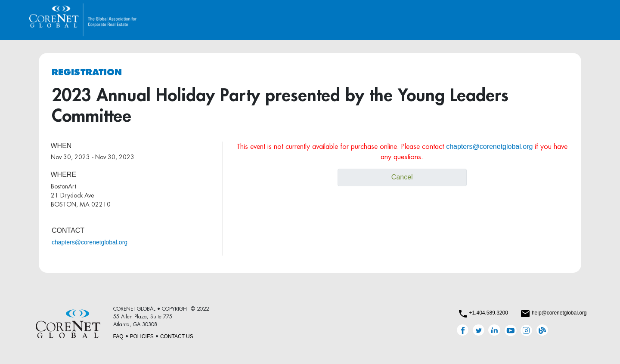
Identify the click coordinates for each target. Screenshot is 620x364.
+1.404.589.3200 (488, 313)
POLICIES (142, 336)
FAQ (118, 336)
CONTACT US (177, 336)
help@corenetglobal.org (559, 313)
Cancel (402, 177)
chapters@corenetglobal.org (90, 242)
